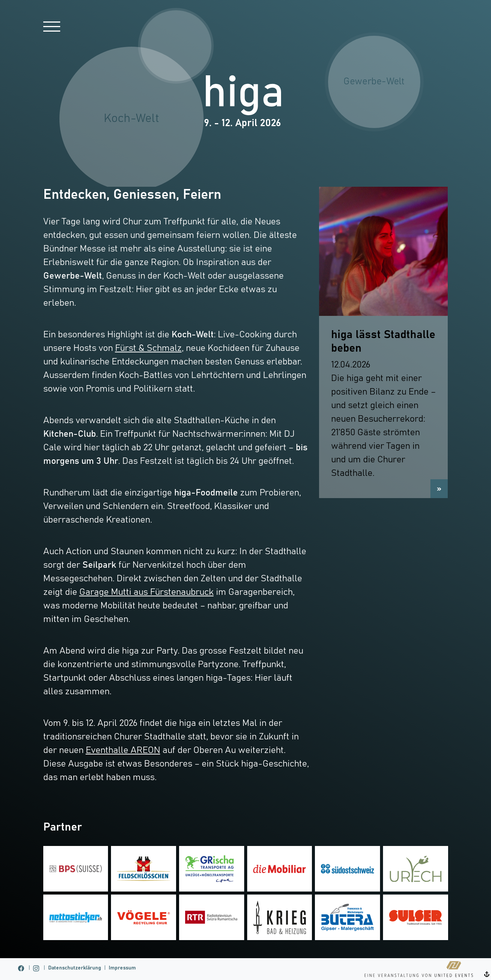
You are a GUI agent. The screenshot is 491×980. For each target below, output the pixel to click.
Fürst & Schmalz (148, 348)
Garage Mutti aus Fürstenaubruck (147, 592)
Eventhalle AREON (123, 750)
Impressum (122, 968)
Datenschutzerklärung (75, 968)
